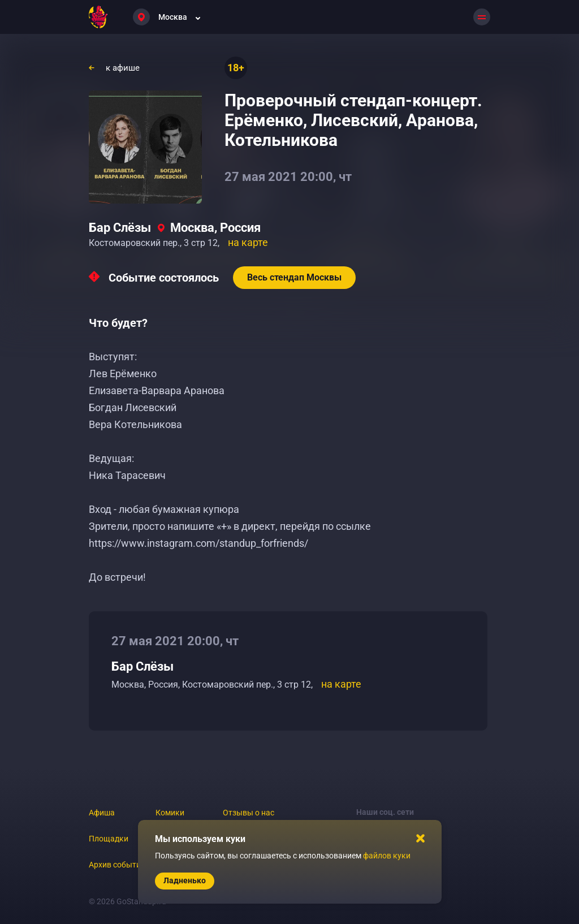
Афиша (102, 813)
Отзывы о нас (249, 813)
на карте (248, 242)
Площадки (109, 839)
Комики (170, 813)
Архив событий (117, 865)
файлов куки (387, 856)
